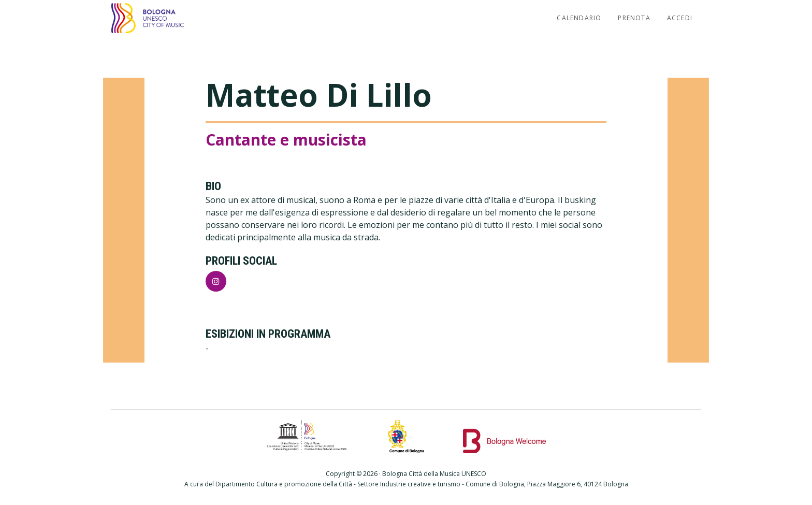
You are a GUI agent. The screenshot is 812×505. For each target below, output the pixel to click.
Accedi (680, 18)
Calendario (579, 18)
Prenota (634, 18)
